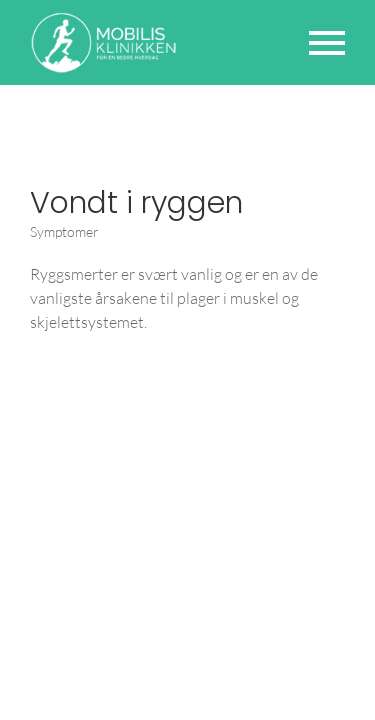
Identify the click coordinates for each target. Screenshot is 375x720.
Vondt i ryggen (136, 203)
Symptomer (64, 231)
